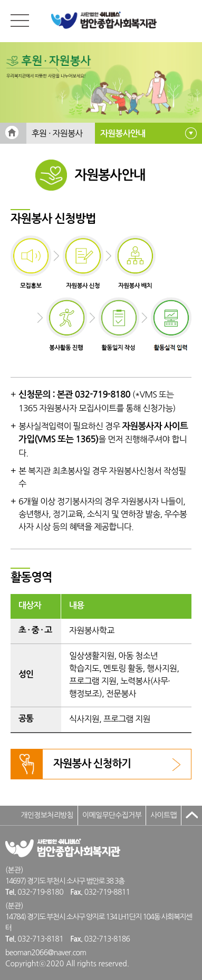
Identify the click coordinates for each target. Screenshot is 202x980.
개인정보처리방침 (47, 815)
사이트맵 (163, 815)
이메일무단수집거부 (112, 815)
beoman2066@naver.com (46, 953)
